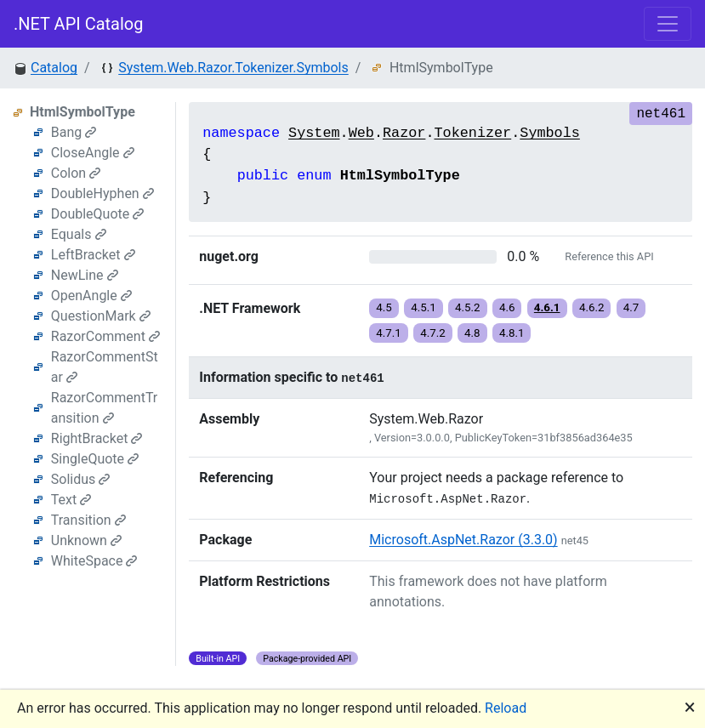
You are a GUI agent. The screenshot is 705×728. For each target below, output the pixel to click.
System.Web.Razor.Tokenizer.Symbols (233, 68)
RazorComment (105, 336)
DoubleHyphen (102, 193)
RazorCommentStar (105, 367)
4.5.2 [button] (468, 307)
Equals (79, 234)
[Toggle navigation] (668, 24)
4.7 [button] (631, 307)
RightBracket (97, 438)
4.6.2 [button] (592, 307)
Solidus (81, 479)
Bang (74, 132)
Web (361, 133)
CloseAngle (93, 153)
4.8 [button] (472, 333)
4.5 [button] (384, 307)
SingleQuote (95, 459)
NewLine (85, 275)
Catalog (54, 68)
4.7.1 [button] (389, 333)
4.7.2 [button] (433, 333)
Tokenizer (472, 133)
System (314, 133)
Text (71, 500)
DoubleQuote (97, 214)
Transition (88, 520)
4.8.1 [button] (512, 333)
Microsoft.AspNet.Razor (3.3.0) (463, 540)
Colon (76, 173)
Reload (506, 708)
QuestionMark (101, 316)
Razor (404, 133)
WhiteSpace (94, 561)
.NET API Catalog (79, 24)
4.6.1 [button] (547, 307)
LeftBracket (93, 255)
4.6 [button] (507, 307)
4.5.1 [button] (424, 307)
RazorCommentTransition (104, 408)
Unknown (86, 540)
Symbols (550, 133)
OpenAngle (91, 296)
